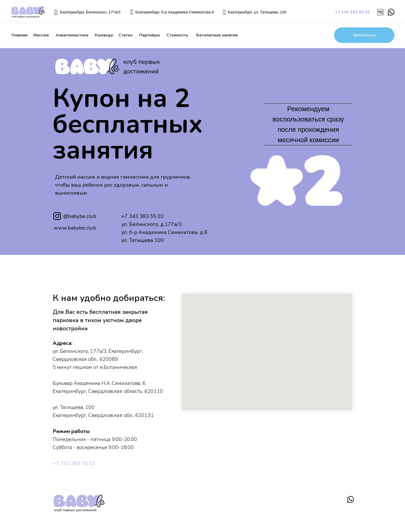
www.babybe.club (75, 228)
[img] (380, 12)
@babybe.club (80, 216)
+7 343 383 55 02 (143, 216)
